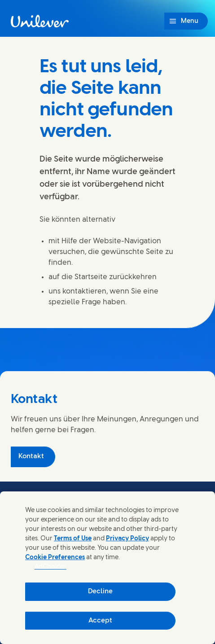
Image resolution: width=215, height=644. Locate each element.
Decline (100, 591)
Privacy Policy (127, 539)
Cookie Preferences (55, 558)
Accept (100, 621)
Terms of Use (73, 539)
